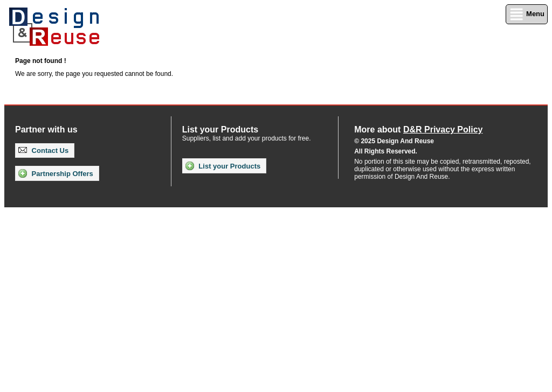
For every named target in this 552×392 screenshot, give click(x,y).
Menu (527, 14)
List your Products (223, 166)
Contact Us (43, 150)
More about (418, 129)
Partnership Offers (56, 173)
